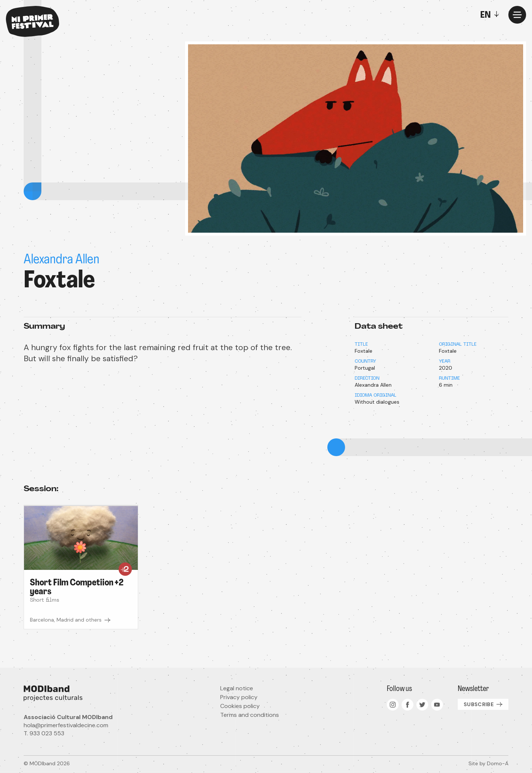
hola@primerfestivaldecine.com (66, 725)
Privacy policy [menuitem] (239, 697)
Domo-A (498, 763)
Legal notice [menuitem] (237, 688)
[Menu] (517, 15)
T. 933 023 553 (44, 733)
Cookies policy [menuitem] (240, 706)
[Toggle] (491, 15)
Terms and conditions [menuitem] (250, 715)
